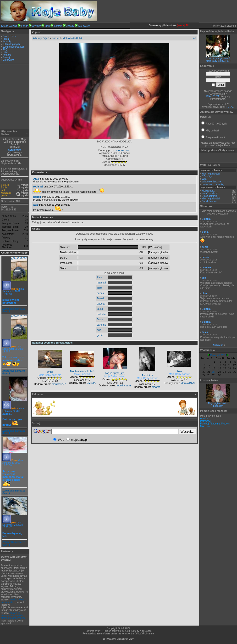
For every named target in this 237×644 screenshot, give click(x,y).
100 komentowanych (14, 47)
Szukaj (6, 57)
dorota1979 (188, 383)
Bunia (4, 188)
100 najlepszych (11, 44)
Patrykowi (205, 421)
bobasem (218, 406)
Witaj (204, 179)
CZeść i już (208, 176)
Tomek (101, 298)
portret (56, 38)
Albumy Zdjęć (41, 38)
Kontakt (58, 26)
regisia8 (38, 186)
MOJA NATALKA (72, 38)
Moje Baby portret (115, 376)
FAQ (5, 49)
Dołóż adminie (209, 196)
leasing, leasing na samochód (14, 601)
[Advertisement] (15, 97)
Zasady (70, 26)
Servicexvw (15, 150)
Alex (36, 179)
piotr (3, 190)
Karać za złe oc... (211, 193)
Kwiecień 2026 (218, 355)
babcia (15, 289)
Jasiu (100, 319)
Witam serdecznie (211, 182)
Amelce (204, 418)
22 (214, 372)
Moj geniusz (208, 191)
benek (37, 197)
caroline (102, 325)
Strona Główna (9, 26)
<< (194, 38)
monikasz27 (59, 384)
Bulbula (5, 185)
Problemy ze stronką (213, 184)
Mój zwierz (84, 26)
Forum (25, 26)
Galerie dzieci (10, 36)
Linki (47, 26)
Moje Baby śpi (82, 374)
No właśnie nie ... (211, 201)
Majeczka (6, 193)
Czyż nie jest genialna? (218, 58)
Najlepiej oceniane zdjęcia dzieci (52, 343)
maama (156, 387)
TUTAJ (230, 107)
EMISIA (91, 383)
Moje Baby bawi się (50, 375)
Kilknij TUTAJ (213, 96)
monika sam (123, 150)
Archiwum (218, 345)
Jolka (100, 309)
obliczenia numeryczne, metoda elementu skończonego (13, 615)
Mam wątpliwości (211, 174)
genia (4, 195)
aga (36, 205)
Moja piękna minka (218, 403)
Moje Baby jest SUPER (218, 61)
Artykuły (37, 26)
